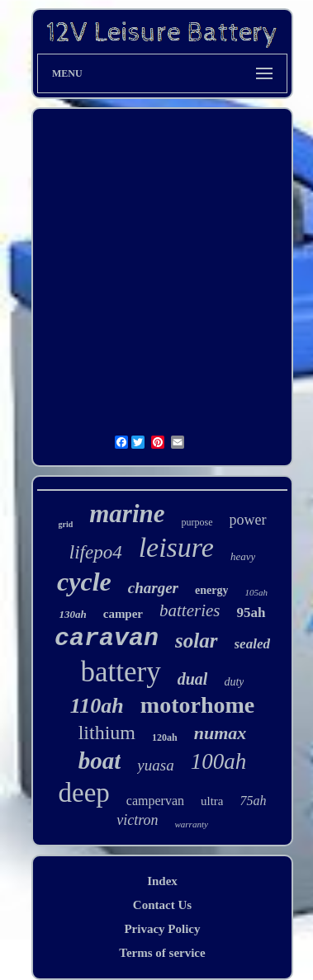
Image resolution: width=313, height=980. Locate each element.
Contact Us (162, 905)
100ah (219, 761)
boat (100, 761)
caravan (107, 638)
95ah (251, 612)
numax (221, 733)
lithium (107, 733)
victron (137, 820)
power (248, 520)
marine (127, 514)
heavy (243, 556)
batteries (190, 610)
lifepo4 (96, 552)
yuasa (155, 765)
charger (153, 588)
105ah (256, 592)
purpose (197, 522)
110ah (97, 706)
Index (162, 881)
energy (211, 590)
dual (193, 679)
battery (121, 672)
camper (123, 614)
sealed (252, 644)
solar (196, 641)
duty (234, 682)
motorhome (197, 705)
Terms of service (162, 953)
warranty (191, 824)
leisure (176, 547)
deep (84, 793)
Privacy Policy (162, 929)
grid (65, 524)
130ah (72, 614)
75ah (253, 801)
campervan (155, 801)
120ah (165, 737)
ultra (212, 801)
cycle (84, 582)
